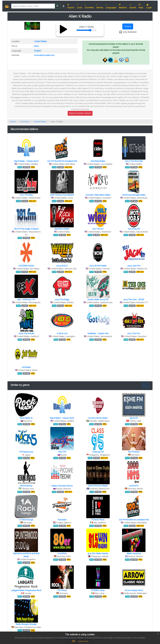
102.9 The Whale (26, 333)
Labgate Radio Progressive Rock (26, 590)
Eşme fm (134, 418)
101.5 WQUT (62, 266)
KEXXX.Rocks (26, 486)
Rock (36, 46)
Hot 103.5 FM (134, 229)
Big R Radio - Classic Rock (26, 161)
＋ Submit (133, 6)
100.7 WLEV (98, 229)
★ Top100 (71, 6)
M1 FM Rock (134, 452)
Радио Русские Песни (62, 486)
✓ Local (79, 6)
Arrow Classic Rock (134, 590)
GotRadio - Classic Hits (98, 333)
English (38, 51)
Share (128, 26)
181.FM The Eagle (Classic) (26, 229)
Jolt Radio (26, 367)
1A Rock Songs (26, 520)
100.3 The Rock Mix (134, 161)
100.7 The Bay (26, 195)
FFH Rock (62, 590)
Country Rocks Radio (98, 418)
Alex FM (62, 452)
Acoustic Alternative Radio (98, 195)
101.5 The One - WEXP (134, 300)
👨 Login (149, 6)
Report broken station (80, 113)
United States (40, 41)
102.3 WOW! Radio (98, 266)
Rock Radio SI (26, 418)
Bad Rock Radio (62, 229)
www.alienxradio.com (44, 55)
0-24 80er (62, 553)
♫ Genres (100, 6)
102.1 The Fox (134, 333)
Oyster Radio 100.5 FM (98, 300)
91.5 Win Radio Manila (98, 553)
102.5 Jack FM (134, 266)
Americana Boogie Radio (134, 195)
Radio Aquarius (134, 553)
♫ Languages (111, 6)
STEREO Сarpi (98, 590)
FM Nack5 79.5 (26, 452)
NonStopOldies (98, 161)
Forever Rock (98, 520)
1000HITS (134, 486)
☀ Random (123, 6)
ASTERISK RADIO (26, 266)
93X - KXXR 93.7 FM (26, 300)
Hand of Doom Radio (98, 486)
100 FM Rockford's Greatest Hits (62, 161)
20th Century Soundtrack (62, 195)
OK (73, 641)
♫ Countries (89, 6)
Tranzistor (62, 520)
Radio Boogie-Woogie (26, 624)
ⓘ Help (141, 6)
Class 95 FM (98, 452)
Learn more (83, 641)
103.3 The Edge (62, 300)
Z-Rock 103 (62, 333)
